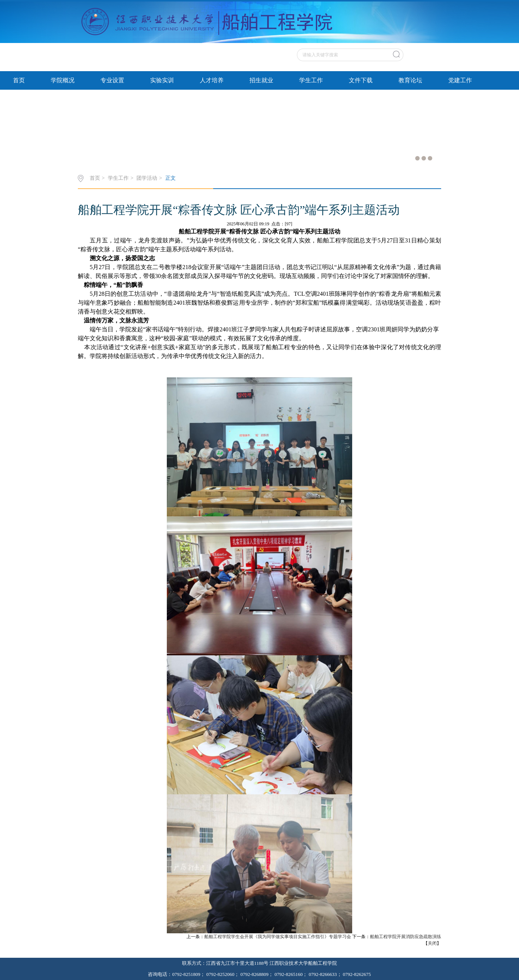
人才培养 (212, 80)
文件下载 (361, 80)
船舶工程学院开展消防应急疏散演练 (406, 937)
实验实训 (162, 80)
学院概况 (63, 80)
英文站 (432, 46)
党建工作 (460, 80)
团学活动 (147, 178)
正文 (171, 178)
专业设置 (112, 80)
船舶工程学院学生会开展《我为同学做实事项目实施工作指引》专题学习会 (278, 937)
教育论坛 (410, 80)
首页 (19, 80)
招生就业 (261, 80)
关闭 (432, 943)
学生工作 (311, 80)
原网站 (412, 46)
